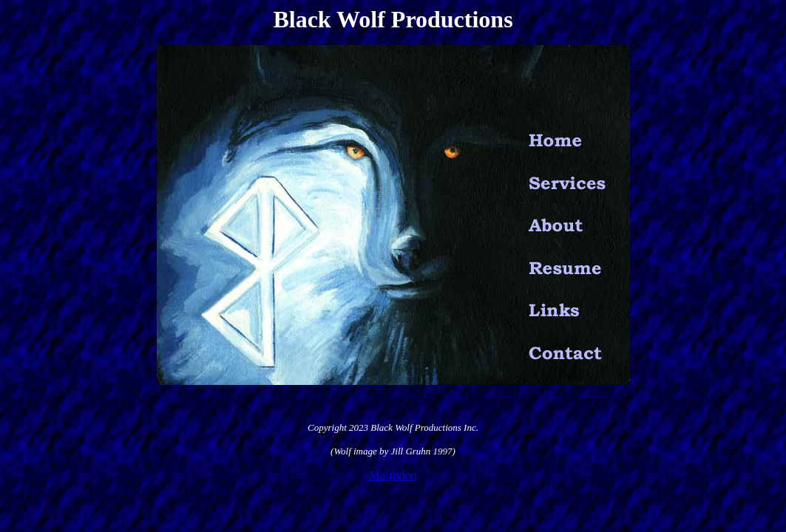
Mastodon (393, 475)
